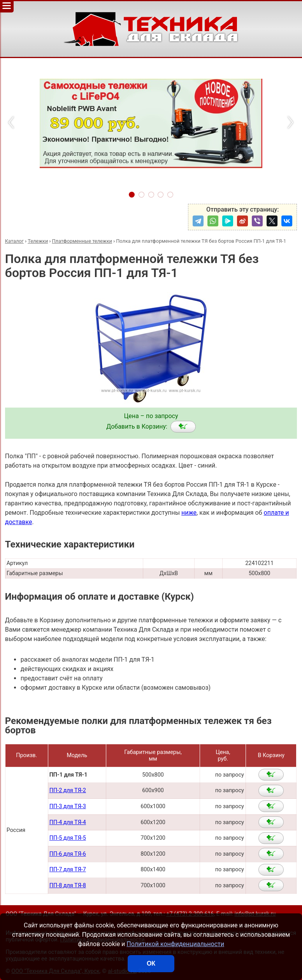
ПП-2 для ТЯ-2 (68, 790)
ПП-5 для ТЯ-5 (68, 838)
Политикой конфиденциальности (175, 944)
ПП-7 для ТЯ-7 (68, 870)
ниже (189, 513)
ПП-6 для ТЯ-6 (68, 854)
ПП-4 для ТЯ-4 (68, 822)
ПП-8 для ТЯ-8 (68, 886)
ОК (151, 963)
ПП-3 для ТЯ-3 (68, 806)
